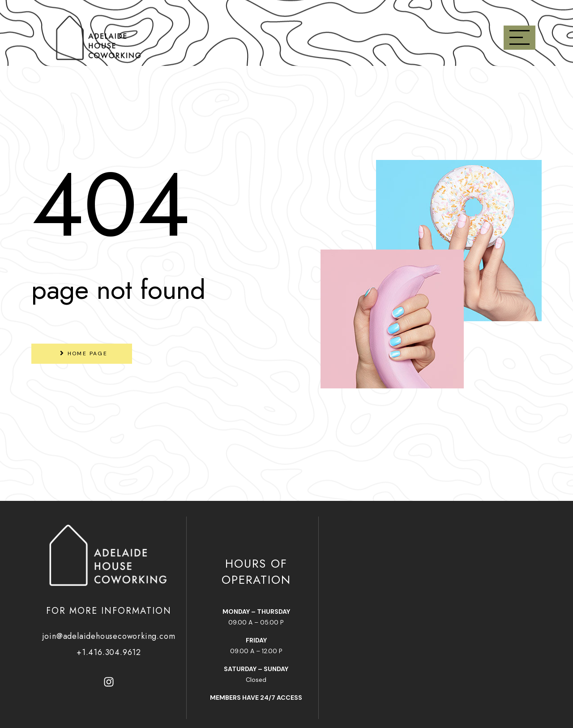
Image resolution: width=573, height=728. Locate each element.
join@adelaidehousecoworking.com (109, 636)
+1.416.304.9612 (109, 652)
